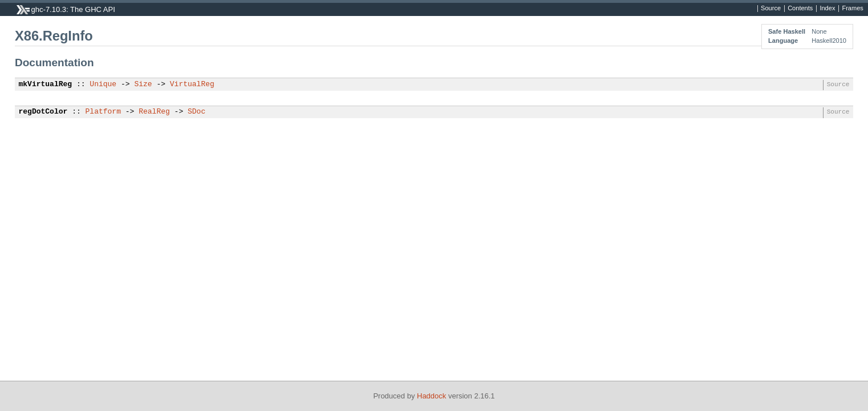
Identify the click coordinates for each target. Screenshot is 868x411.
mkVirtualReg (46, 84)
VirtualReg (192, 84)
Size (143, 84)
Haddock (431, 396)
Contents (800, 9)
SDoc (196, 112)
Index (827, 9)
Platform (103, 112)
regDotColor (43, 112)
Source (771, 9)
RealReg (154, 112)
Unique (103, 84)
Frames (852, 9)
